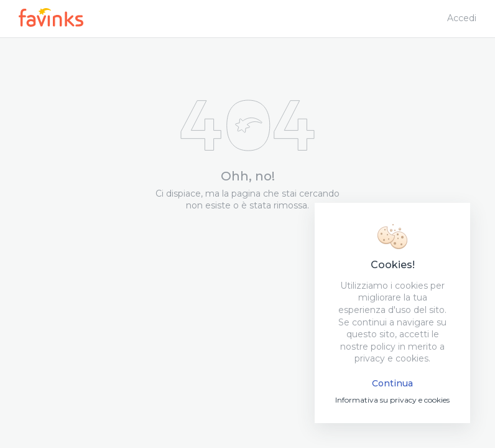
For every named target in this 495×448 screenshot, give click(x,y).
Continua (392, 383)
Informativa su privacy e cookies (392, 400)
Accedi (462, 18)
